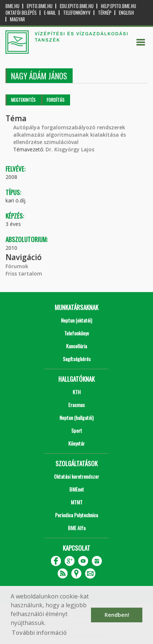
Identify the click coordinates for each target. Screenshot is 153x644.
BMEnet (77, 489)
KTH (77, 392)
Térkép (105, 13)
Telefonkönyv (77, 13)
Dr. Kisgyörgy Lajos (70, 149)
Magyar (17, 19)
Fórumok (17, 266)
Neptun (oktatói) (76, 320)
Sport (77, 430)
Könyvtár (76, 443)
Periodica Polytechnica (76, 515)
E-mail (50, 13)
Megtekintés (23, 100)
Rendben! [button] (117, 615)
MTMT (77, 502)
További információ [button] (39, 633)
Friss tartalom (24, 274)
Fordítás (56, 100)
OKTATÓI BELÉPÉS (21, 13)
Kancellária (76, 346)
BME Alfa (77, 528)
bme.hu (12, 6)
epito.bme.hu (40, 6)
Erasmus (76, 405)
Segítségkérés (77, 359)
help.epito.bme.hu (119, 6)
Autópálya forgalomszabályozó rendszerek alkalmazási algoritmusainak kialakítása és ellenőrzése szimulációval (70, 135)
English (126, 13)
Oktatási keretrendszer (76, 476)
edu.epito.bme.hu (77, 6)
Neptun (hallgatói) (76, 418)
